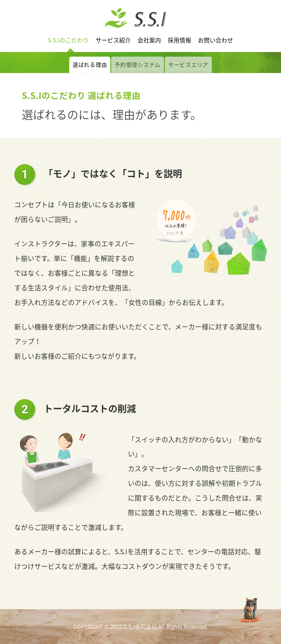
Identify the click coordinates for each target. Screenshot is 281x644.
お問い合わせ (216, 40)
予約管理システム (138, 64)
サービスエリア (188, 64)
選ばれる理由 (90, 64)
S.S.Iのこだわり (68, 40)
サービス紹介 (113, 40)
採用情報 (180, 40)
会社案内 (149, 40)
